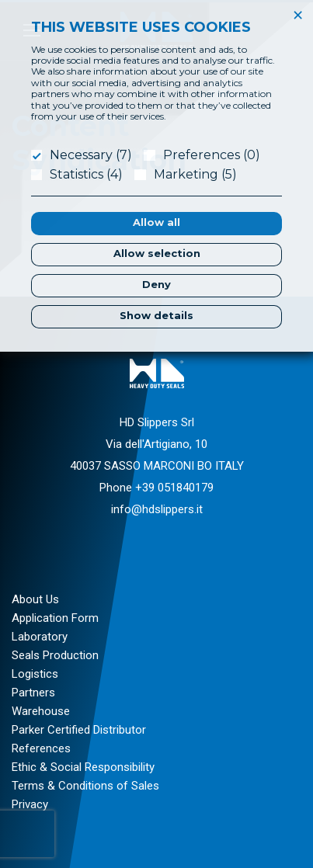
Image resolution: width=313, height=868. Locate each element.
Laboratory (40, 637)
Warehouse (41, 711)
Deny (156, 284)
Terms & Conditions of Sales (85, 786)
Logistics (35, 674)
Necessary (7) (91, 155)
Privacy (30, 804)
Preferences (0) (212, 155)
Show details (156, 315)
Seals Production (55, 655)
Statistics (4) (86, 174)
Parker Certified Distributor (79, 730)
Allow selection (157, 253)
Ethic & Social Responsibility (83, 767)
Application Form (55, 618)
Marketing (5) (195, 174)
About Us (35, 599)
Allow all (156, 222)
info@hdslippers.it (157, 509)
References (41, 748)
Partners (33, 693)
